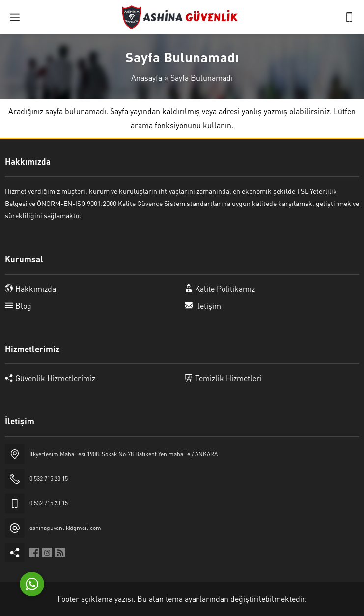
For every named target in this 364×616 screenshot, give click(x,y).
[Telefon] (349, 17)
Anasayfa (147, 77)
